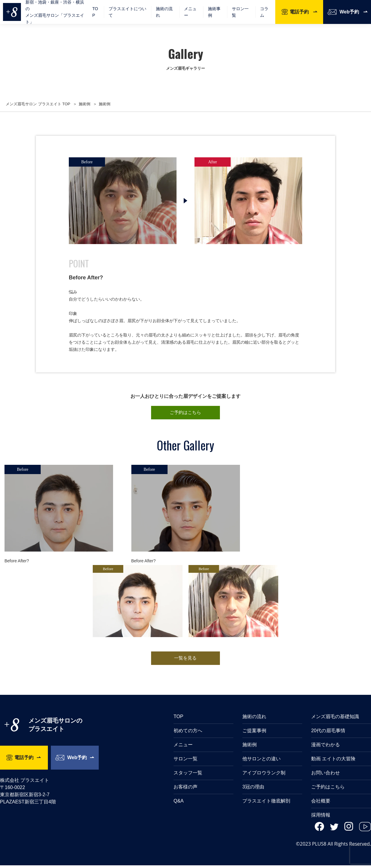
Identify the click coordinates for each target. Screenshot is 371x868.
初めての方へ (188, 733)
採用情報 (321, 818)
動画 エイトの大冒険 (333, 761)
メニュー (183, 747)
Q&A (179, 804)
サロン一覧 (240, 12)
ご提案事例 (254, 733)
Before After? (17, 562)
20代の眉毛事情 (328, 733)
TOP (95, 12)
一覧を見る (185, 660)
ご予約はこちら (185, 413)
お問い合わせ (326, 775)
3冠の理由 (253, 789)
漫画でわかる (326, 747)
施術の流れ (164, 12)
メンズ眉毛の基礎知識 (335, 719)
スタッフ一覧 (188, 775)
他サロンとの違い (261, 761)
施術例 (250, 747)
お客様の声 (185, 789)
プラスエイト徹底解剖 (266, 804)
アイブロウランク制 (264, 775)
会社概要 (321, 804)
